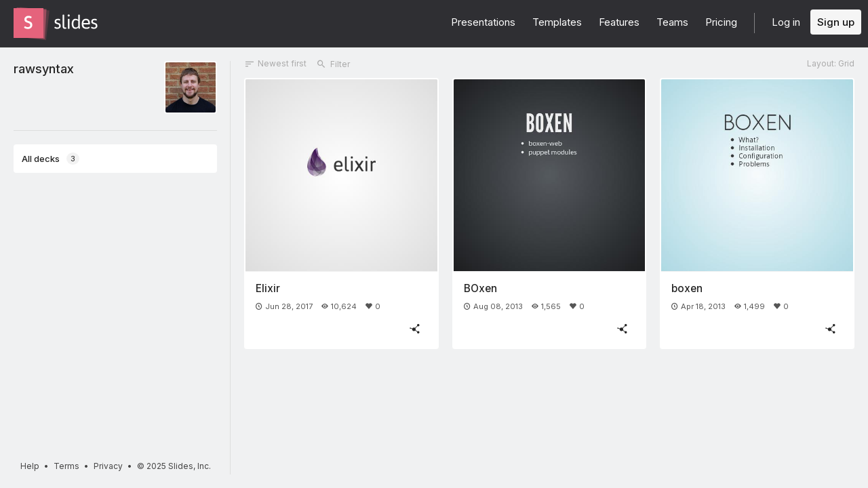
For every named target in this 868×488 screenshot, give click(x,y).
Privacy (108, 466)
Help (30, 466)
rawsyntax (44, 68)
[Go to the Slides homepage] (28, 23)
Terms (66, 466)
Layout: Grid (831, 63)
